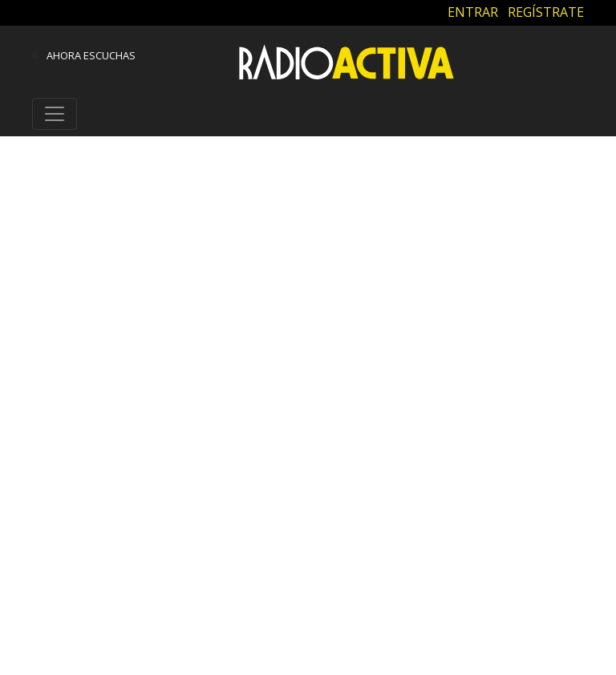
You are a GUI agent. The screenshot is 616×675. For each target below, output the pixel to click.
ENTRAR (473, 12)
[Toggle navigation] (55, 114)
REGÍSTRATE (546, 12)
